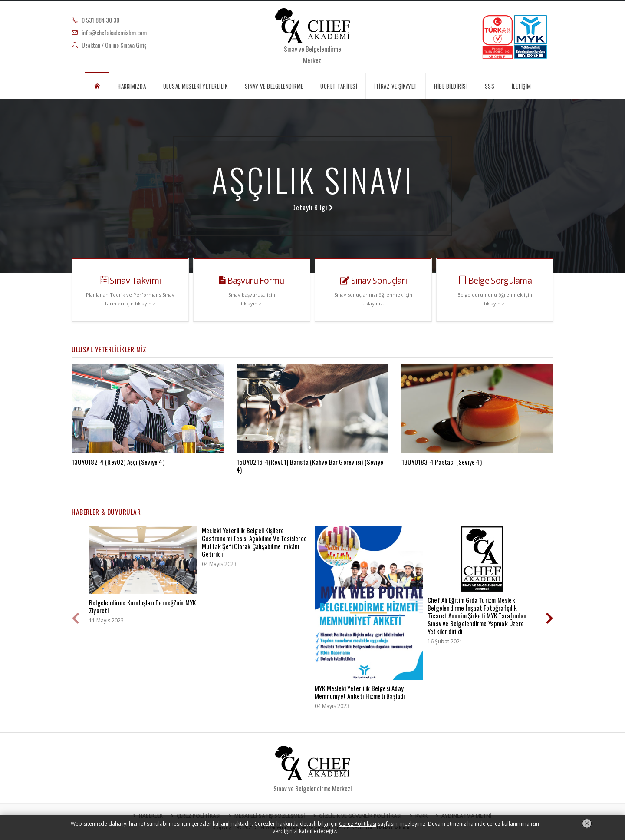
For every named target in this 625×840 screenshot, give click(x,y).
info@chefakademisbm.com (114, 32)
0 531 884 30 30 (100, 20)
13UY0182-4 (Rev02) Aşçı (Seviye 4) (118, 462)
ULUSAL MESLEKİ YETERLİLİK (196, 86)
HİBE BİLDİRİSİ (451, 86)
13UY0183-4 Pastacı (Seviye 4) (442, 462)
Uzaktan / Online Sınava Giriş (114, 45)
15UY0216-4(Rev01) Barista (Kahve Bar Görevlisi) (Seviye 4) (310, 466)
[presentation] (76, 618)
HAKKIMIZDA (132, 86)
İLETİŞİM (521, 86)
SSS (490, 86)
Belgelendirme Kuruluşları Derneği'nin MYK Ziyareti (142, 606)
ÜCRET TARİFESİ (339, 86)
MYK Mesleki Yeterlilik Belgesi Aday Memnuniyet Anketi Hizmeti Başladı (360, 692)
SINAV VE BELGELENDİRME (274, 86)
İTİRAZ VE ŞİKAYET (396, 86)
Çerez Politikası (358, 824)
